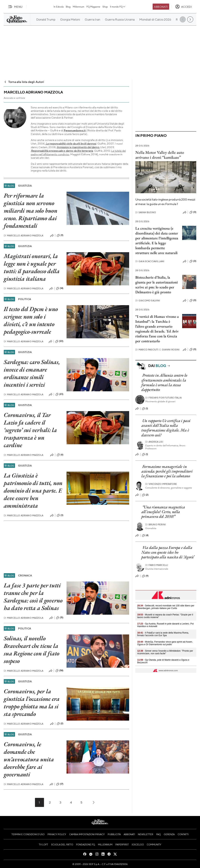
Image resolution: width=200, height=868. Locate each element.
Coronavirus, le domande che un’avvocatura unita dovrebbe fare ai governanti (29, 759)
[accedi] (184, 7)
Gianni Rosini (169, 350)
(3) (60, 515)
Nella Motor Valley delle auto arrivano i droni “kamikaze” (160, 155)
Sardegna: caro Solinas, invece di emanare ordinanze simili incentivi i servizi (32, 373)
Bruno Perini (156, 524)
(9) (60, 235)
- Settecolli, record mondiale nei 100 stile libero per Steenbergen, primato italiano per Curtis (166, 607)
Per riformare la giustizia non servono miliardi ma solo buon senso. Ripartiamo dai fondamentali (31, 211)
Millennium (78, 7)
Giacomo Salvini (148, 301)
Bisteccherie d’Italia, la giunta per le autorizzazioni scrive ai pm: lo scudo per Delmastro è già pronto (157, 285)
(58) (59, 671)
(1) (145, 409)
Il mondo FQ (118, 7)
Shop (105, 7)
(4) (145, 536)
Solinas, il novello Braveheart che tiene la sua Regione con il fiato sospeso (32, 650)
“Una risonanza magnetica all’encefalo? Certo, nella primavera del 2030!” (163, 512)
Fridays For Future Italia (163, 398)
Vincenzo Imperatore (161, 484)
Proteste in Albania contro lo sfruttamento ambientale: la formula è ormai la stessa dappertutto (164, 382)
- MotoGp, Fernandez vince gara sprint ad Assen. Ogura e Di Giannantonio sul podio (165, 643)
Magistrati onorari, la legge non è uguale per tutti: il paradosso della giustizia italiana (32, 267)
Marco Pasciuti (147, 350)
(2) (60, 724)
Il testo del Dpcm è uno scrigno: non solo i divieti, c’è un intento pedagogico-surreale (31, 320)
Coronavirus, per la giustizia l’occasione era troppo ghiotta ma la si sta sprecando (32, 703)
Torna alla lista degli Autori (24, 82)
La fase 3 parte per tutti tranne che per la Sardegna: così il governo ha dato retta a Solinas (33, 597)
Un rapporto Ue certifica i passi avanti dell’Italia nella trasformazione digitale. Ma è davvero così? (166, 428)
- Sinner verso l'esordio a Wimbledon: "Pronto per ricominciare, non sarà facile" (165, 652)
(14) (60, 288)
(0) (193, 212)
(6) (60, 455)
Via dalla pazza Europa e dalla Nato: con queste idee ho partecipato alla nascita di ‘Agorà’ (168, 552)
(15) (60, 618)
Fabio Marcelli (157, 565)
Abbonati (161, 7)
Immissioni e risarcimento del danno (78, 147)
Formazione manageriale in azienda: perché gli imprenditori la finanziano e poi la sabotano (167, 471)
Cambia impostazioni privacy (87, 834)
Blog (68, 7)
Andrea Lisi (154, 442)
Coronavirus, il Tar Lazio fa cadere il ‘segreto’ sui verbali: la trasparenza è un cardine (30, 430)
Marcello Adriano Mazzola (23, 236)
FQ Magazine (93, 7)
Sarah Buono (146, 212)
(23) (59, 394)
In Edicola (59, 7)
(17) (60, 784)
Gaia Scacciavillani (150, 261)
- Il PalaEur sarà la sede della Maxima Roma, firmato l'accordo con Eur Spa (163, 634)
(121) (59, 341)
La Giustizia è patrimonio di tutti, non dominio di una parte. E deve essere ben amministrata (33, 490)
